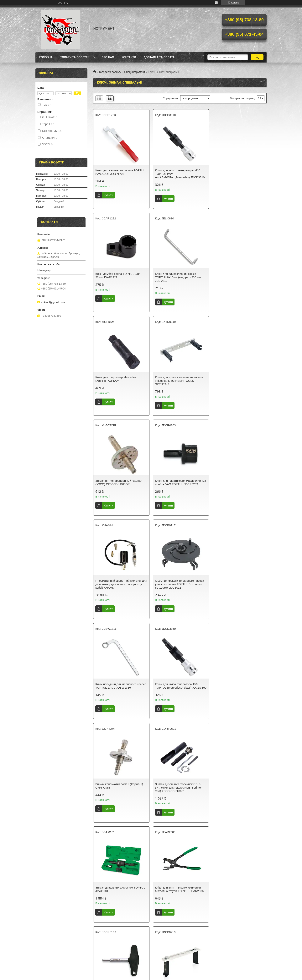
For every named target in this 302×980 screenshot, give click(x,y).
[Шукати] (257, 57)
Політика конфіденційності (177, 976)
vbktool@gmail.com (53, 302)
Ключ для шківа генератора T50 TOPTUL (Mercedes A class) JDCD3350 (234, 484)
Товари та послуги (75, 57)
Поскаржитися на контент (147, 976)
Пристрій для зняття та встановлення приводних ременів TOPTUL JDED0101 (179, 791)
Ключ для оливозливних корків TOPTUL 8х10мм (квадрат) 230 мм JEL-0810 (118, 277)
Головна (46, 57)
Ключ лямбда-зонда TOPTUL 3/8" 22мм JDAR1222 (235, 172)
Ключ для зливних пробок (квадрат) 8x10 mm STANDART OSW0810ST (237, 789)
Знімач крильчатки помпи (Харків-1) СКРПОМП (119, 586)
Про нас (108, 57)
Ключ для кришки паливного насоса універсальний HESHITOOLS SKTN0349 (237, 277)
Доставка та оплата (159, 57)
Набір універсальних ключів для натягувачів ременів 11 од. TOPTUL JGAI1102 (178, 894)
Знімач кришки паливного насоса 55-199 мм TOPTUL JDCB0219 (238, 689)
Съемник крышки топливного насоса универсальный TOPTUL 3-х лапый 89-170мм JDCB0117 (120, 484)
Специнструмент (135, 72)
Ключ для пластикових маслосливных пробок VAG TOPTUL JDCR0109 (180, 689)
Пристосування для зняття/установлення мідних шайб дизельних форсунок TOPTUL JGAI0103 (121, 791)
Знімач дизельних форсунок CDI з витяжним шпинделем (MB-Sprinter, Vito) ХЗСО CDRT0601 (178, 588)
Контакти (129, 57)
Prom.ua (169, 973)
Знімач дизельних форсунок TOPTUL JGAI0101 (238, 586)
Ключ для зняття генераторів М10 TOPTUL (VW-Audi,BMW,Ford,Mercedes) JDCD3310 (179, 174)
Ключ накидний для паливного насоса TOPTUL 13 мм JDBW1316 (180, 482)
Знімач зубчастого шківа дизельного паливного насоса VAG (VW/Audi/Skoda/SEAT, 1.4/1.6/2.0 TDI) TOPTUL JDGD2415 (239, 896)
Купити (108, 195)
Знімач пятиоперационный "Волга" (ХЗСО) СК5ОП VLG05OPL (118, 379)
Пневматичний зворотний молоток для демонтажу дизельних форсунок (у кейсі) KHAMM (238, 381)
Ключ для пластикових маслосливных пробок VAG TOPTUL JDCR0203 (180, 379)
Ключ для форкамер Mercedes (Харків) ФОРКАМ (175, 275)
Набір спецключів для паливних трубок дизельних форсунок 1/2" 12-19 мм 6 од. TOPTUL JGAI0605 (119, 894)
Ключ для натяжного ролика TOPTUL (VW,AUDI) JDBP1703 (120, 172)
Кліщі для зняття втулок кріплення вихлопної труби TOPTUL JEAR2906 (120, 689)
